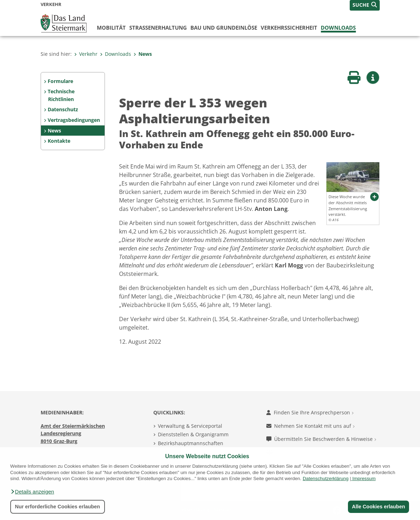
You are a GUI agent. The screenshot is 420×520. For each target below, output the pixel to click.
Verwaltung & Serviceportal (190, 426)
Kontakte (59, 141)
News (143, 54)
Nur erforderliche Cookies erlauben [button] (57, 507)
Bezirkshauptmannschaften (191, 443)
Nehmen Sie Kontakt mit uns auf (310, 426)
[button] (32, 492)
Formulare (60, 81)
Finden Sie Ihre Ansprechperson (310, 412)
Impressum (364, 478)
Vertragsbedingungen (74, 120)
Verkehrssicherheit (289, 28)
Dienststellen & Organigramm (193, 434)
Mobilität (111, 28)
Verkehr (86, 54)
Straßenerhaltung (158, 28)
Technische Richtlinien (61, 95)
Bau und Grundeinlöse (224, 28)
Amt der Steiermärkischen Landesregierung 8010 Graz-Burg (73, 433)
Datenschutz (63, 109)
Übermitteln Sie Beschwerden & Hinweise (321, 439)
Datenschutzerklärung (326, 478)
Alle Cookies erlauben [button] (378, 507)
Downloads (338, 28)
